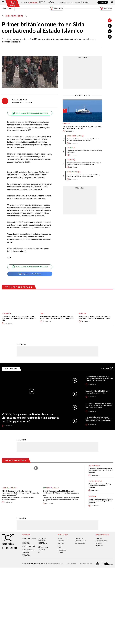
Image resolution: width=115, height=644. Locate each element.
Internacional (33, 2)
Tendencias (70, 2)
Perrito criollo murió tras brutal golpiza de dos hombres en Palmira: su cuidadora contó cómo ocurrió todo (84, 163)
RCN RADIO (61, 543)
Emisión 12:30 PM (57, 8)
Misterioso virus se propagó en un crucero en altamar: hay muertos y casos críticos (82, 127)
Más (107, 369)
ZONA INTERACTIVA (101, 541)
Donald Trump (7, 313)
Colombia (24, 2)
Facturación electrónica (42, 539)
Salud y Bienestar (51, 2)
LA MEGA (60, 552)
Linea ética (41, 550)
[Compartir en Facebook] (110, 26)
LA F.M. (60, 546)
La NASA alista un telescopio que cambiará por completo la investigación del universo (57, 317)
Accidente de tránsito (9, 488)
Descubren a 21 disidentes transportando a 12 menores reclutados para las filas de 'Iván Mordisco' (83, 140)
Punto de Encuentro (85, 2)
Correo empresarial (28, 550)
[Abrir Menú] (3, 2)
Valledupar (92, 496)
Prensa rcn (25, 552)
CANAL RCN (103, 2)
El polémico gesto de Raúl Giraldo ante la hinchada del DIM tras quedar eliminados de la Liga (61, 493)
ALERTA (60, 548)
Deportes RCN (42, 2)
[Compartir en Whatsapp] (110, 37)
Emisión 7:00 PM (106, 8)
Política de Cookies (71, 563)
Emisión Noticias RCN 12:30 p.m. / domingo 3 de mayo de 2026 (97, 392)
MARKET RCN (99, 546)
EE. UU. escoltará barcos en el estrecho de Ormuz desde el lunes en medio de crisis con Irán (19, 318)
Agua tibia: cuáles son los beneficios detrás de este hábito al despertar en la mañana (101, 470)
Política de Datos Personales (56, 563)
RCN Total (61, 541)
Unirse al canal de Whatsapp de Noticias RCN (30, 113)
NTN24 (60, 539)
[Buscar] (112, 2)
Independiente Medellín (51, 488)
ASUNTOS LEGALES (81, 541)
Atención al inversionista (26, 555)
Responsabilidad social (29, 539)
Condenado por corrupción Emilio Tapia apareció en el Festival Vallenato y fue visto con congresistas (99, 378)
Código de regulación (29, 546)
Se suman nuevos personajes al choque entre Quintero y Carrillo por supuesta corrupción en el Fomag (83, 176)
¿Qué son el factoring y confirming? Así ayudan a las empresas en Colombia (100, 486)
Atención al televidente (26, 543)
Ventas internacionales (43, 547)
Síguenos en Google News (30, 274)
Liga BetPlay (71, 148)
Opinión (78, 2)
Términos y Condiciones (86, 563)
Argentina (66, 124)
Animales (70, 160)
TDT (68, 539)
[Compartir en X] (110, 31)
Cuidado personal (94, 466)
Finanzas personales (95, 481)
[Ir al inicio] (13, 4)
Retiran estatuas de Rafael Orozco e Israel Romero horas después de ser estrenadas (101, 501)
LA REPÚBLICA (79, 539)
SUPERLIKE (99, 543)
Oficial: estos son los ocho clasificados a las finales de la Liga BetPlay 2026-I (84, 151)
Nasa (42, 313)
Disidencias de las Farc (74, 136)
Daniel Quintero (72, 172)
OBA (39, 552)
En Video (11, 369)
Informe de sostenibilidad (42, 543)
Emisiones (7, 8)
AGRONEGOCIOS (80, 543)
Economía (62, 2)
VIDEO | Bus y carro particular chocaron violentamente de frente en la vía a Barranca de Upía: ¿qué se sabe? (30, 417)
